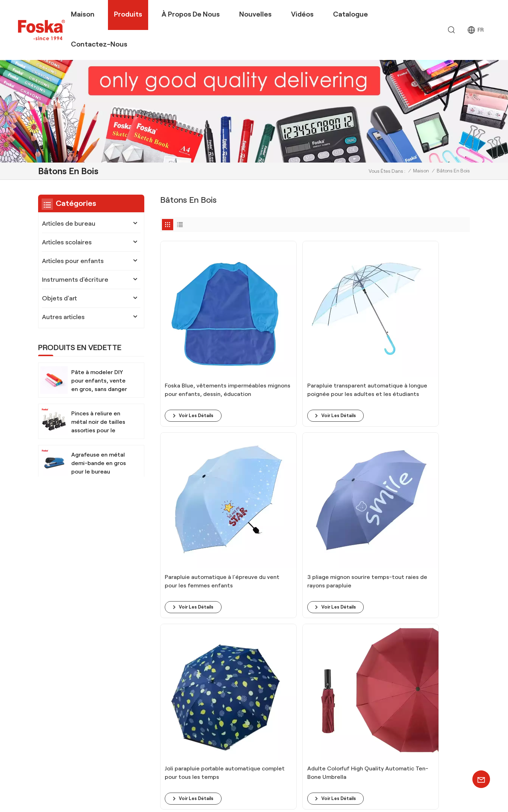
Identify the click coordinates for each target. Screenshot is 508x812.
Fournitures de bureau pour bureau (234, 695)
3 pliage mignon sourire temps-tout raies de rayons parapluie (431, 331)
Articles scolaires (67, 242)
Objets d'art (59, 298)
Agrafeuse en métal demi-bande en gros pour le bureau (99, 463)
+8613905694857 (127, 648)
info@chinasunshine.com (101, 662)
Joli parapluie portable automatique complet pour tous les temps (193, 459)
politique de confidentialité (433, 799)
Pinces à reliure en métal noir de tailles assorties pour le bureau (98, 423)
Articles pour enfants (73, 261)
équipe (306, 680)
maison (306, 647)
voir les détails (198, 353)
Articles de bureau (69, 224)
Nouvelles (255, 14)
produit (307, 669)
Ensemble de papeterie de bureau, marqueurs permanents (234, 681)
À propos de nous (191, 14)
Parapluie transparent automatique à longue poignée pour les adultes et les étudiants (275, 331)
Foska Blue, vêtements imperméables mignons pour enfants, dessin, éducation (189, 331)
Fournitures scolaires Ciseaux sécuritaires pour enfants (227, 711)
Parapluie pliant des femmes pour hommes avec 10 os (352, 459)
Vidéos (302, 14)
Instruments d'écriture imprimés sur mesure (235, 759)
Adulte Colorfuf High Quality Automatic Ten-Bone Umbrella (274, 459)
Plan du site (362, 799)
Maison (83, 14)
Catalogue (350, 14)
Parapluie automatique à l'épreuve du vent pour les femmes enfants (348, 331)
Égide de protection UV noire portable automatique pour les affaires (431, 459)
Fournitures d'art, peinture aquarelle (235, 725)
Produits (128, 14)
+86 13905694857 (85, 676)
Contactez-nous (99, 44)
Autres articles (63, 317)
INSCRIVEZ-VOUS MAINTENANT (427, 703)
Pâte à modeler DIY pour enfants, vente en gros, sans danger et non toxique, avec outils (99, 381)
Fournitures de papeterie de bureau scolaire (235, 740)
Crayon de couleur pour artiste (229, 647)
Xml (387, 799)
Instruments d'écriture (75, 280)
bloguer (307, 658)
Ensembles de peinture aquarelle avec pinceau (238, 662)
